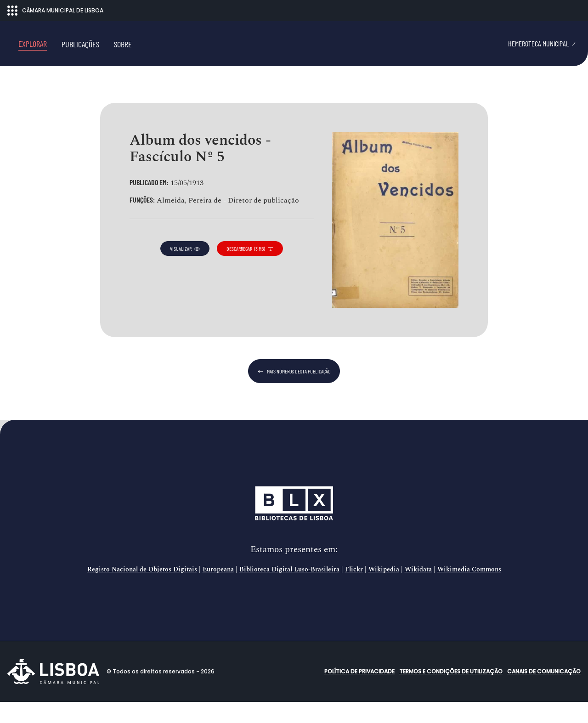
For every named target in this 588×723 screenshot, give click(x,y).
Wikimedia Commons (469, 591)
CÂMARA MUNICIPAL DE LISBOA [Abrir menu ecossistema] (55, 11)
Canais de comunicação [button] (544, 692)
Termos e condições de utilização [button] (451, 692)
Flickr (354, 591)
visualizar (185, 270)
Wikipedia (384, 591)
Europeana (218, 591)
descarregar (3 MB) (250, 270)
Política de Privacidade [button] (359, 692)
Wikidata (418, 591)
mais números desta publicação (294, 392)
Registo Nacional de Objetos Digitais (142, 591)
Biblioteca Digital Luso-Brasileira (289, 591)
